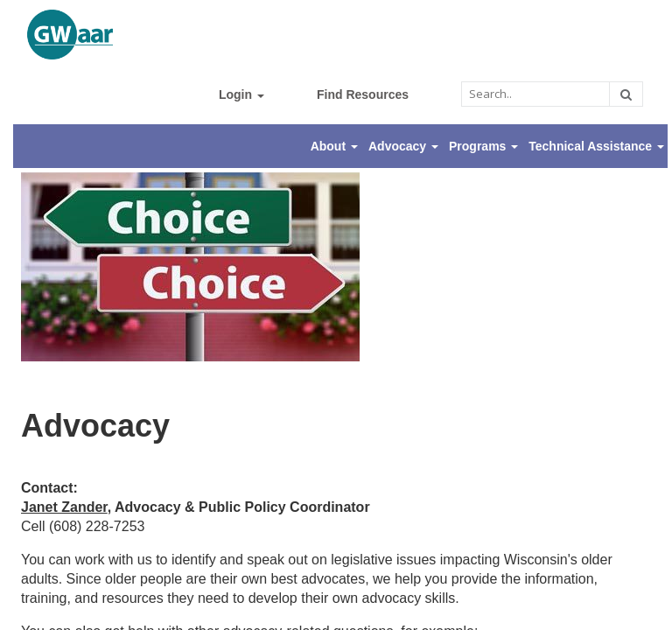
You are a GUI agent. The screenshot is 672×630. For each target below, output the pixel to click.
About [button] (334, 146)
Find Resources (363, 94)
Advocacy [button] (403, 146)
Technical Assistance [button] (596, 146)
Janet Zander (64, 507)
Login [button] (241, 94)
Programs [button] (483, 146)
